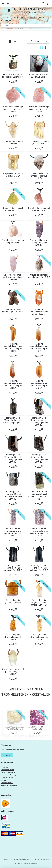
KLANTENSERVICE (18, 17)
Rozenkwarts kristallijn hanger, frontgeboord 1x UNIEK (13, 109)
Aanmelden (7, 755)
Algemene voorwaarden (9, 785)
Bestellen (4, 767)
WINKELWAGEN (7, 20)
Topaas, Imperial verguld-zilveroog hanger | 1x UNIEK (39, 602)
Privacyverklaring (7, 777)
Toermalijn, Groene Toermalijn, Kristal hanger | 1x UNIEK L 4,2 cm (39, 495)
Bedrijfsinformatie (7, 783)
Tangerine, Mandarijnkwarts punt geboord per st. (39, 312)
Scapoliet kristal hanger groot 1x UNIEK (39, 142)
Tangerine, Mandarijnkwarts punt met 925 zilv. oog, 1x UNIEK (13, 348)
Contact (4, 780)
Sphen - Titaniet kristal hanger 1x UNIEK (13, 209)
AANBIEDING (32, 17)
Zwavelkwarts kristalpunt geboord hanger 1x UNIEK (13, 672)
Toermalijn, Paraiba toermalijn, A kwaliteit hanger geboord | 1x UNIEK (13, 532)
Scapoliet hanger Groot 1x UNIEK (13, 142)
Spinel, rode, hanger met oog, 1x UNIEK (39, 209)
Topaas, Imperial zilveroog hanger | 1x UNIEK (13, 637)
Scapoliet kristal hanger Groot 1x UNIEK (13, 175)
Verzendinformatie (7, 770)
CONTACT (5, 17)
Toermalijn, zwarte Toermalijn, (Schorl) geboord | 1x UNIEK (13, 568)
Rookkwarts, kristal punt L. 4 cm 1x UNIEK (39, 76)
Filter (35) (14, 41)
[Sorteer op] (38, 42)
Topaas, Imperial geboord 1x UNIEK (13, 601)
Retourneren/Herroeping (10, 775)
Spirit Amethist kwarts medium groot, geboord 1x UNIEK (39, 243)
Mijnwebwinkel (33, 863)
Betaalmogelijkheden (8, 772)
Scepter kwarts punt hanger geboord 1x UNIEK (39, 176)
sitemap (37, 859)
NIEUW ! (42, 17)
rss (41, 859)
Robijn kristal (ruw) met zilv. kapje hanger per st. (13, 76)
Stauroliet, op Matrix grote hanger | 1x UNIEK (39, 276)
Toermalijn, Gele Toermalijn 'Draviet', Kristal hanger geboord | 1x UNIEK (39, 421)
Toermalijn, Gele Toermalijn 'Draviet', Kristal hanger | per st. (13, 420)
